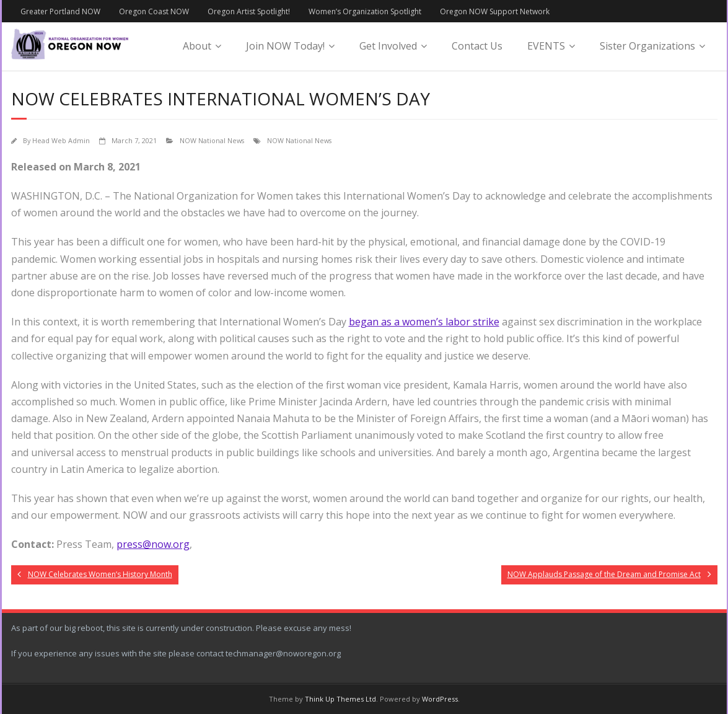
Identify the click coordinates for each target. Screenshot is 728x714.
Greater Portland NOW (60, 11)
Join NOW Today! (285, 46)
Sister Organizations (647, 46)
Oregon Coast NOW (154, 11)
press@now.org (153, 544)
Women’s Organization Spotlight (365, 11)
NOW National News (212, 140)
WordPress (440, 699)
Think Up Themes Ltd (340, 699)
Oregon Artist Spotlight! (249, 11)
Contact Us (477, 46)
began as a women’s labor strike (424, 322)
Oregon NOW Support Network (495, 11)
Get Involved (388, 46)
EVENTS (546, 46)
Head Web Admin (61, 140)
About (197, 46)
